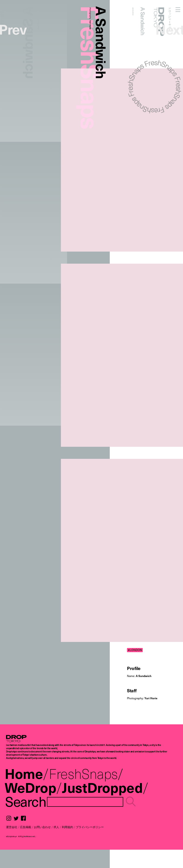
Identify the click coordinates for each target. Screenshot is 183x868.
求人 (56, 827)
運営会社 (12, 827)
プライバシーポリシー (90, 827)
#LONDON (135, 650)
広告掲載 (26, 827)
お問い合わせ (42, 827)
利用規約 (67, 827)
